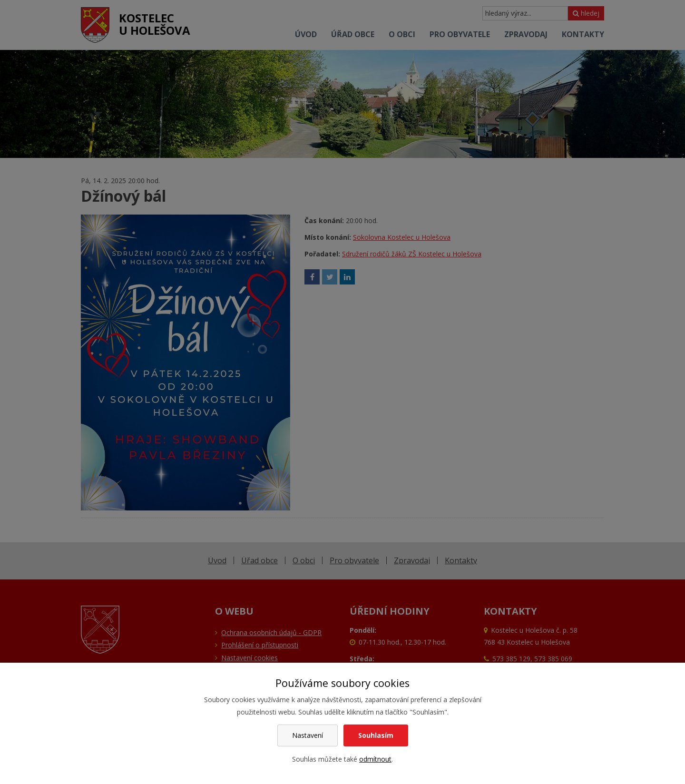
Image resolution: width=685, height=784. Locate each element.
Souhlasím (376, 735)
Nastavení (308, 735)
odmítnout (375, 759)
